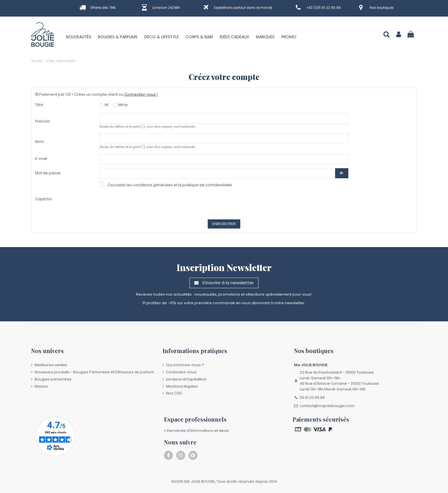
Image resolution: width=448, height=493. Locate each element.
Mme (120, 105)
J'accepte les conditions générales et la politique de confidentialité (169, 185)
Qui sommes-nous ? (185, 365)
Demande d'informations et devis (196, 431)
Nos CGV (174, 393)
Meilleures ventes (51, 365)
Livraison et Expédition (186, 379)
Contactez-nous (181, 372)
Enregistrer (224, 224)
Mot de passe (48, 173)
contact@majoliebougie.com (327, 406)
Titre (39, 105)
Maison (41, 386)
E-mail (41, 159)
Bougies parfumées (53, 379)
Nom (40, 142)
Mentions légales (182, 386)
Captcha (43, 199)
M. (104, 105)
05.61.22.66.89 (312, 397)
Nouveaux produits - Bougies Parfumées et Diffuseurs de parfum (94, 372)
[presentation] (175, 205)
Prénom (43, 121)
